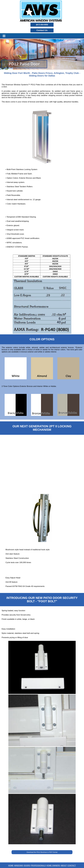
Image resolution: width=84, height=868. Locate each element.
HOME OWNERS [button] (53, 866)
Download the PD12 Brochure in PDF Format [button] (42, 852)
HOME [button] (11, 866)
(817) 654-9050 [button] (42, 25)
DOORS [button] (27, 866)
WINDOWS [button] (19, 866)
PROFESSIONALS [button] (38, 866)
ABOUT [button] (64, 866)
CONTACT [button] (72, 866)
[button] (42, 30)
